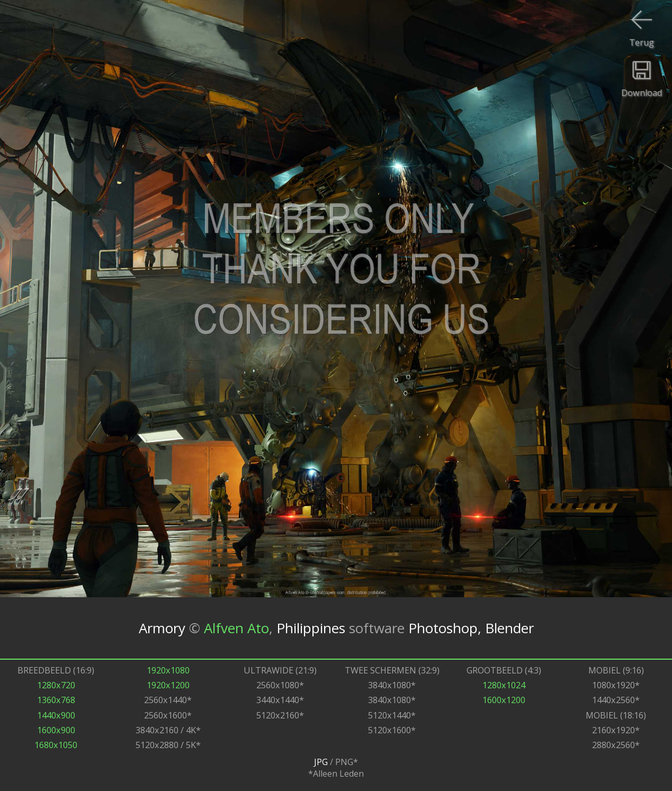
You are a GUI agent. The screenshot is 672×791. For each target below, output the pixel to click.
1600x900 (56, 730)
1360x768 (56, 700)
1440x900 (56, 715)
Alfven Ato (236, 628)
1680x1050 (56, 745)
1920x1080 (168, 670)
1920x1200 (168, 685)
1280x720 (56, 685)
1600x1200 (504, 700)
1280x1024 (504, 685)
